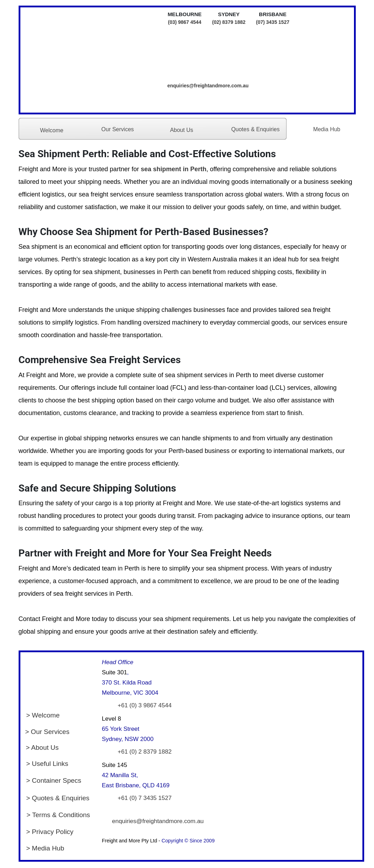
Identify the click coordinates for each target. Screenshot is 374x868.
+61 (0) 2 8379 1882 (145, 752)
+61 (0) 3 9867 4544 (145, 705)
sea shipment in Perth (174, 169)
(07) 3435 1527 (273, 22)
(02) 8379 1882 (229, 22)
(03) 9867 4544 (185, 22)
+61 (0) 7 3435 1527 (145, 798)
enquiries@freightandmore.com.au (208, 86)
